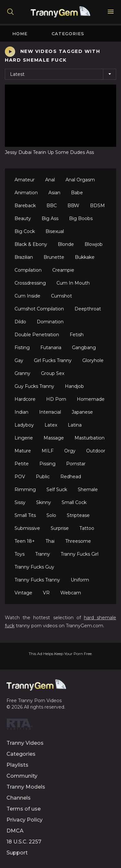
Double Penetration (37, 335)
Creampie (63, 270)
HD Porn (56, 399)
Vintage (23, 593)
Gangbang (84, 348)
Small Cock (74, 502)
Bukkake (85, 257)
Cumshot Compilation (39, 309)
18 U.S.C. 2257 (24, 842)
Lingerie (24, 438)
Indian (21, 412)
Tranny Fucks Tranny (37, 580)
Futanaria (51, 348)
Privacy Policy (25, 820)
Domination (50, 322)
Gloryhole (93, 360)
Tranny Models (26, 787)
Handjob (74, 386)
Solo (51, 515)
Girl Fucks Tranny (53, 360)
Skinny (44, 502)
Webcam (71, 593)
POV (20, 477)
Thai (50, 541)
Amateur (25, 180)
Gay (19, 360)
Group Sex (53, 373)
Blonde (66, 244)
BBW (73, 206)
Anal (50, 180)
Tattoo (87, 528)
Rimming (25, 490)
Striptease (78, 515)
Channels (19, 798)
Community (22, 776)
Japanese (82, 412)
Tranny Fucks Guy (34, 567)
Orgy (70, 451)
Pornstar (76, 464)
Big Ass (50, 218)
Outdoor (96, 451)
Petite (22, 464)
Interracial (50, 412)
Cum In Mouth (73, 283)
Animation (26, 193)
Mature (23, 451)
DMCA (15, 831)
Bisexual (55, 231)
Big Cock (25, 231)
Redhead (71, 477)
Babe (77, 193)
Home (20, 34)
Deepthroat (88, 309)
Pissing (47, 464)
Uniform (80, 580)
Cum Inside (27, 296)
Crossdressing (30, 283)
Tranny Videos (25, 743)
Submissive (27, 528)
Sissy (20, 502)
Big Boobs (81, 218)
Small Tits (25, 515)
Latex (51, 425)
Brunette (54, 257)
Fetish (77, 335)
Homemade (91, 399)
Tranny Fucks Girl (80, 554)
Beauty (23, 218)
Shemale (88, 490)
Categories (68, 34)
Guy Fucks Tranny (34, 386)
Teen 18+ (25, 541)
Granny (22, 373)
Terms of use (24, 809)
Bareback (25, 206)
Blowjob (94, 244)
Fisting (22, 348)
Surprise (60, 528)
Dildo (20, 322)
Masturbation (90, 438)
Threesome (78, 541)
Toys (20, 554)
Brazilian (24, 257)
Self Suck (57, 490)
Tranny (43, 554)
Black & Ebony (31, 244)
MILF (48, 451)
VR (46, 593)
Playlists (17, 765)
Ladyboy (24, 425)
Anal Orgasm (80, 180)
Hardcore (25, 399)
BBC (52, 206)
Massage (54, 438)
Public (43, 477)
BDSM (97, 206)
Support (17, 853)
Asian (54, 193)
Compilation (28, 270)
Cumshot (61, 296)
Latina (75, 425)
